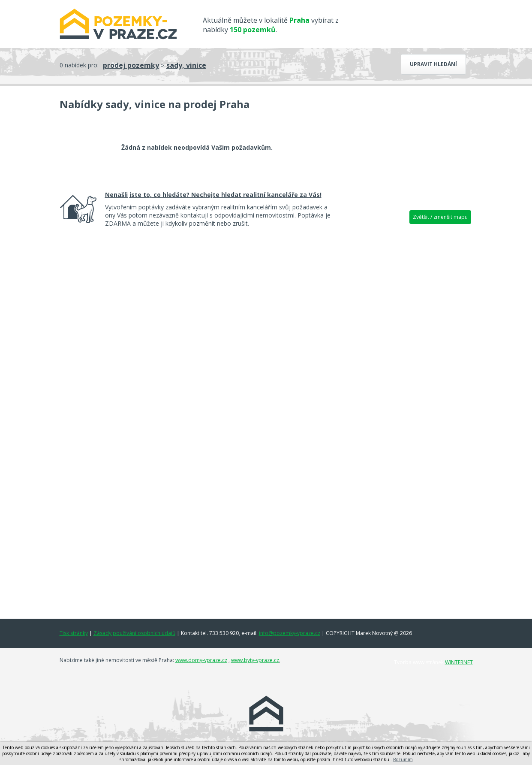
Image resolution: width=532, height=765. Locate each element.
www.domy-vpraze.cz (201, 660)
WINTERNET (459, 662)
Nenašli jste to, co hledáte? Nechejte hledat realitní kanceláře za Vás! (213, 195)
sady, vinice (186, 65)
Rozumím (403, 759)
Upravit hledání (433, 64)
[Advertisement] (408, 363)
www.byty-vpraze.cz (255, 660)
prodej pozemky (131, 65)
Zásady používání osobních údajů (134, 633)
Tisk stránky (74, 633)
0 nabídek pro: (79, 65)
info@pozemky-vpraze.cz (290, 633)
